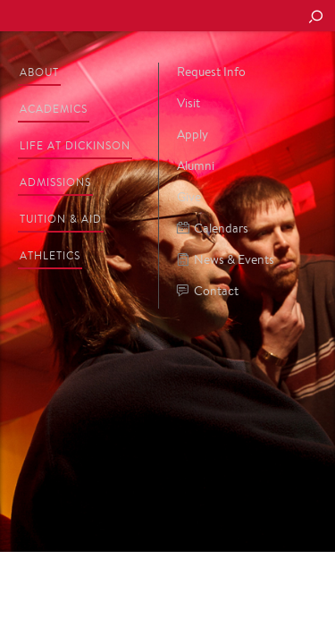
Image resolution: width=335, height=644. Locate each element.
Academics (54, 109)
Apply (193, 134)
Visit (188, 103)
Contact (208, 291)
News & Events (226, 260)
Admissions (55, 182)
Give (189, 197)
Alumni (196, 165)
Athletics (50, 255)
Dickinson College (135, 17)
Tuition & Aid (61, 219)
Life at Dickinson (75, 145)
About (39, 72)
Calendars (213, 229)
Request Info (211, 72)
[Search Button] (315, 18)
